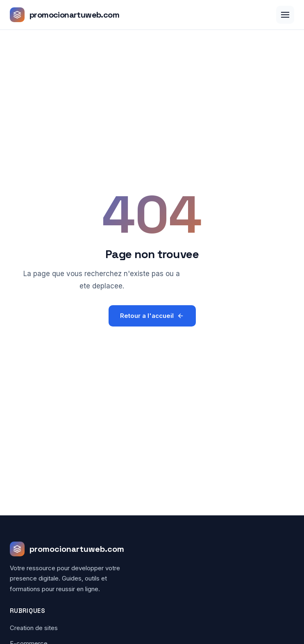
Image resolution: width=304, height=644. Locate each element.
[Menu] (285, 15)
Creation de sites (34, 628)
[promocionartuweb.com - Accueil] (65, 15)
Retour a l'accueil (152, 316)
